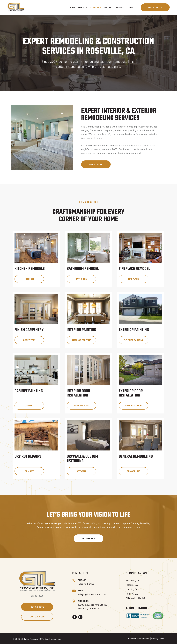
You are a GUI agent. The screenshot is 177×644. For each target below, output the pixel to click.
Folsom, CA (132, 585)
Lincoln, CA (132, 589)
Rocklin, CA (132, 594)
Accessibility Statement (139, 639)
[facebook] (75, 617)
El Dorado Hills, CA (135, 598)
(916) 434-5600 (86, 584)
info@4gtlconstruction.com (92, 594)
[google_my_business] (80, 617)
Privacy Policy (158, 639)
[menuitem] (72, 7)
